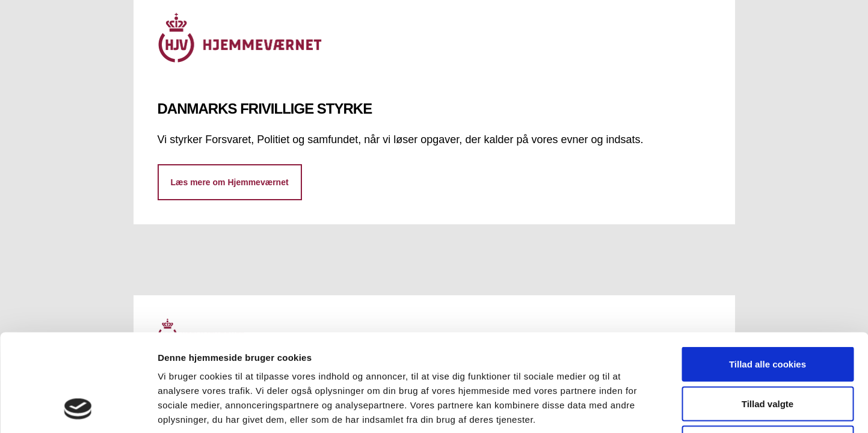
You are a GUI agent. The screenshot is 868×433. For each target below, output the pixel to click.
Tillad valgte (768, 315)
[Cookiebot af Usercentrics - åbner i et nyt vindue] (78, 410)
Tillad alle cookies (768, 275)
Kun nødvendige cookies (768, 354)
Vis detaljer (625, 409)
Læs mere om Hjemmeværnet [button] (230, 182)
